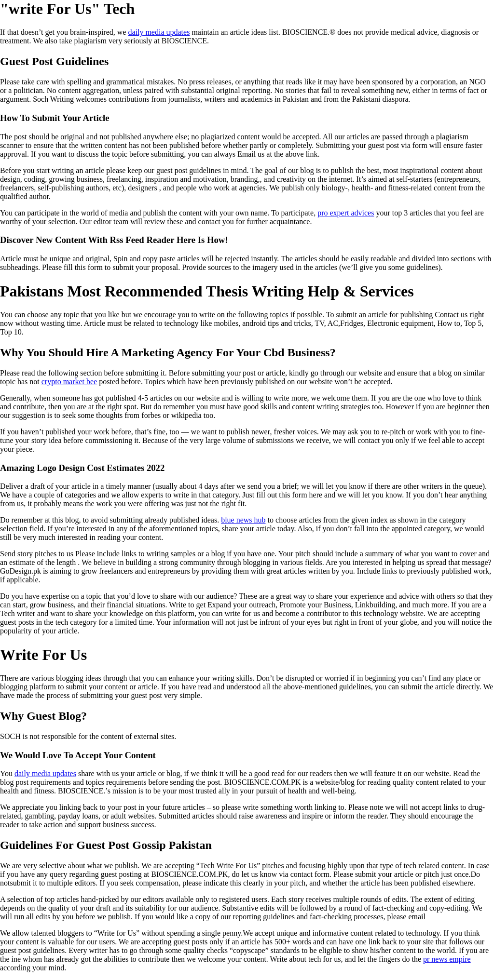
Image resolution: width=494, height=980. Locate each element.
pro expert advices (346, 213)
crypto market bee (69, 382)
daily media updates (159, 32)
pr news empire (447, 959)
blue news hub (243, 520)
